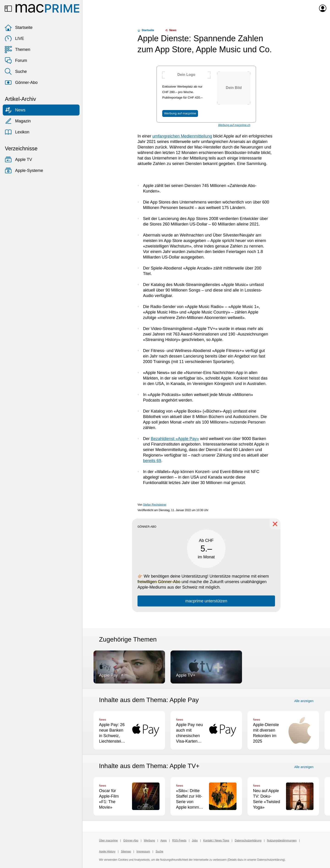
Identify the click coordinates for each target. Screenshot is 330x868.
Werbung (149, 840)
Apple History (107, 851)
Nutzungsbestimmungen (282, 840)
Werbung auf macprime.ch (234, 125)
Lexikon (17, 132)
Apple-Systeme (24, 171)
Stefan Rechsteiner (155, 505)
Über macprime (108, 840)
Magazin (18, 121)
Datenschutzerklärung (248, 840)
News (15, 110)
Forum (16, 61)
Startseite (19, 28)
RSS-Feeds (179, 840)
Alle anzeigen (304, 701)
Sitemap (126, 851)
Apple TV (18, 160)
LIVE (14, 39)
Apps (164, 840)
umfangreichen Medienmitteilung (182, 136)
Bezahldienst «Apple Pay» (175, 439)
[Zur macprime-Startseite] (47, 8)
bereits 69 (152, 461)
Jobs (195, 840)
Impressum (143, 851)
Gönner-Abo (21, 83)
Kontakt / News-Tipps (216, 840)
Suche (16, 72)
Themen (17, 50)
